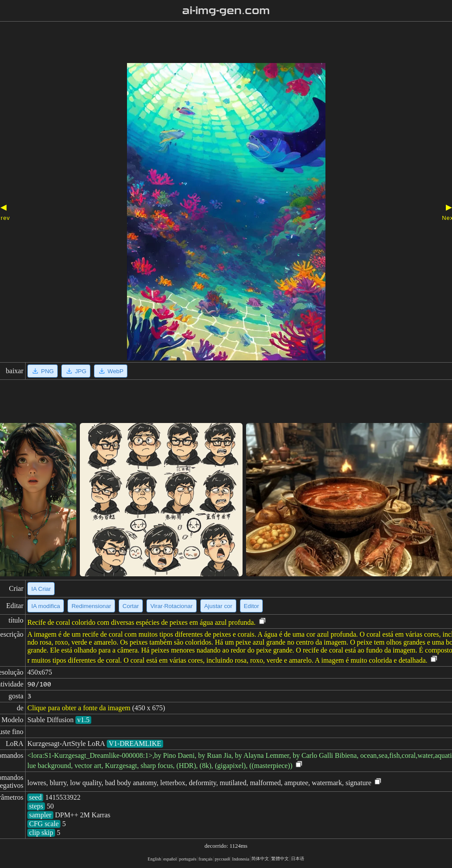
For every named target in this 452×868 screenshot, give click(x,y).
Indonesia (241, 859)
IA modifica (46, 606)
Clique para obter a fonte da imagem (79, 708)
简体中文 (260, 859)
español (170, 859)
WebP (111, 371)
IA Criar (41, 589)
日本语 (298, 859)
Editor (252, 606)
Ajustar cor (218, 606)
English (155, 859)
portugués (188, 859)
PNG (43, 371)
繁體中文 (280, 859)
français (205, 859)
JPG (76, 371)
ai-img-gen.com (226, 11)
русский (222, 859)
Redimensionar (91, 606)
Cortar (131, 606)
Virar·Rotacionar (172, 606)
